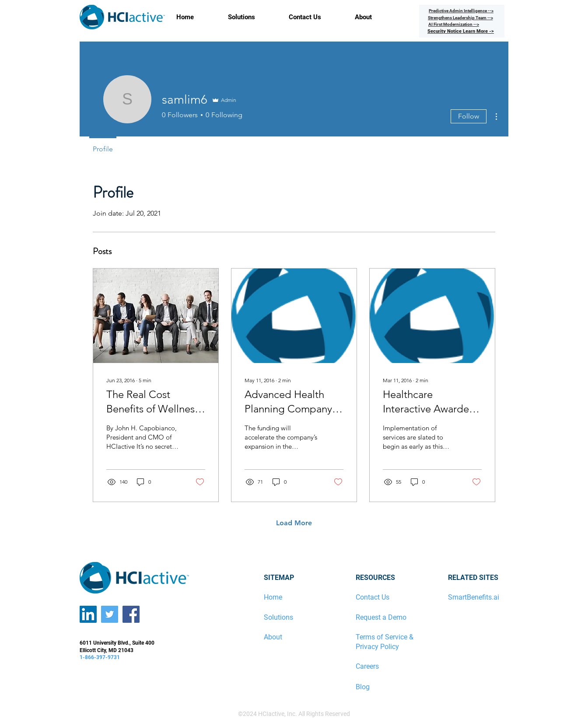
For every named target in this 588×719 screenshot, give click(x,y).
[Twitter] (110, 614)
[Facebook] (131, 614)
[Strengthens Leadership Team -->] (460, 17)
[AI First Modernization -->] (454, 24)
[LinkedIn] (88, 614)
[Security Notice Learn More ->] (461, 31)
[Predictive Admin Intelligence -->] (461, 10)
